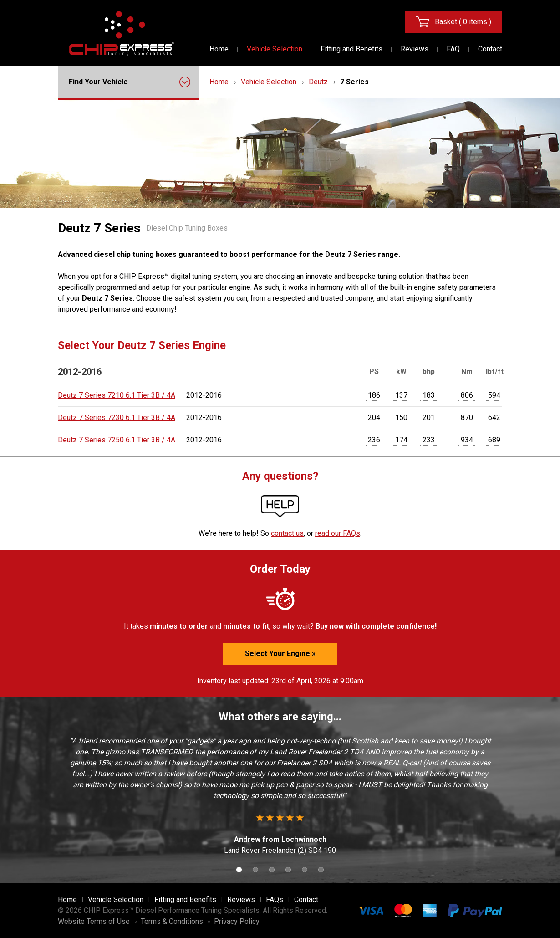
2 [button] (255, 870)
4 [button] (288, 870)
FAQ (453, 49)
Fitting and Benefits (351, 49)
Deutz (318, 82)
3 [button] (272, 870)
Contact (490, 49)
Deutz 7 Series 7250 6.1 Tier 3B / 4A (117, 440)
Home (219, 49)
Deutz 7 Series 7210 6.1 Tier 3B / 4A (117, 395)
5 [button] (305, 870)
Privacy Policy (237, 921)
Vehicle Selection (275, 49)
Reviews (415, 49)
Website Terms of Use (94, 921)
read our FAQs (338, 533)
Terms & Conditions (172, 921)
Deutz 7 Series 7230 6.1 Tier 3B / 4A (117, 418)
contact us (287, 533)
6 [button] (321, 870)
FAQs (275, 900)
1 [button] (239, 870)
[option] (280, 796)
